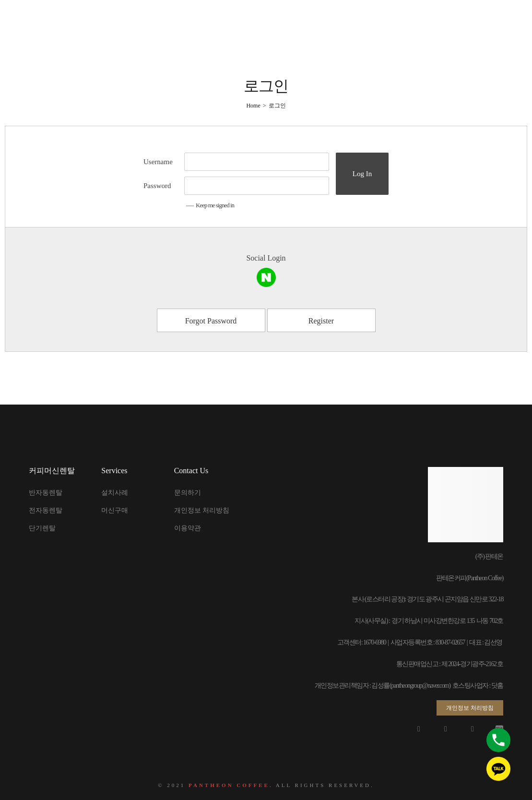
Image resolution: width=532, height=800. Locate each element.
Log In (362, 174)
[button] (470, 708)
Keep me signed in (210, 205)
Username (158, 162)
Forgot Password (211, 321)
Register (321, 321)
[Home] (253, 106)
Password (157, 186)
